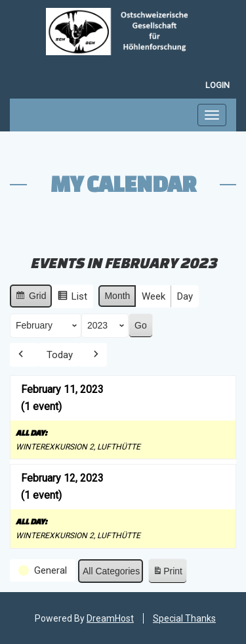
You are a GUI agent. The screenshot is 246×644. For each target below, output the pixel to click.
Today (60, 355)
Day (185, 296)
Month (117, 296)
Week (154, 296)
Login (217, 85)
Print (167, 573)
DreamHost (110, 618)
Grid (31, 298)
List (72, 298)
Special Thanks (184, 618)
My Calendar (123, 183)
